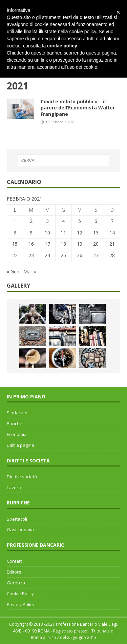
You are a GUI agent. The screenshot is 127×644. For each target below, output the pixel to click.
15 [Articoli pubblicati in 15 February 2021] (15, 244)
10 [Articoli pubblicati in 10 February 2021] (47, 233)
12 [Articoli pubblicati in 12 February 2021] (80, 233)
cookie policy (62, 46)
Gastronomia (20, 529)
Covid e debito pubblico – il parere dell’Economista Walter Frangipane (78, 108)
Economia (17, 434)
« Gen (13, 272)
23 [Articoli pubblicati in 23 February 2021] (31, 255)
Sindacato (17, 413)
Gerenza (16, 583)
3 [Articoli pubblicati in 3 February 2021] (47, 221)
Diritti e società (22, 477)
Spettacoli (17, 519)
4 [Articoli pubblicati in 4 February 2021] (63, 221)
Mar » (30, 272)
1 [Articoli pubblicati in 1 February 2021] (15, 221)
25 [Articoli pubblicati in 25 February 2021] (63, 255)
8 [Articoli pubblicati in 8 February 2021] (15, 233)
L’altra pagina (20, 445)
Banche (15, 423)
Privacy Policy (21, 604)
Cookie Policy (20, 594)
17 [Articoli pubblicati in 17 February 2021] (47, 244)
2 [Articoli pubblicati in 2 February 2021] (31, 221)
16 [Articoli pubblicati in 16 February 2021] (31, 244)
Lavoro (14, 487)
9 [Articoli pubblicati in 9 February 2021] (31, 233)
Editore (14, 572)
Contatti (15, 561)
